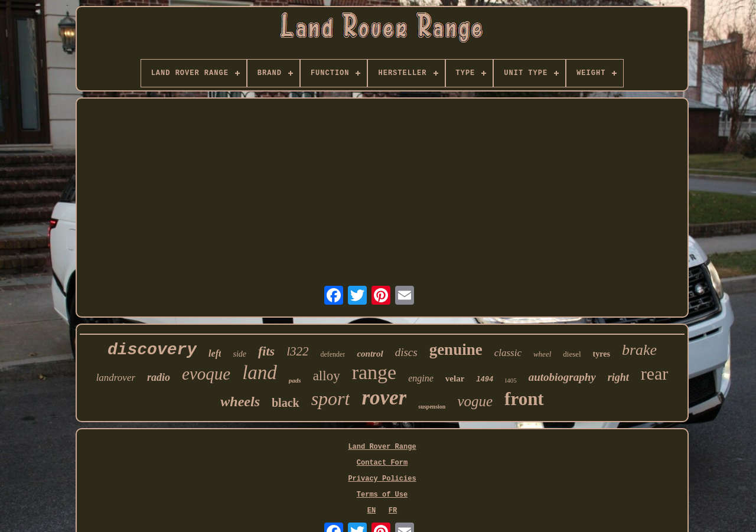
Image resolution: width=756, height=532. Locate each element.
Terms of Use (382, 495)
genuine (456, 350)
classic (508, 353)
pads (295, 380)
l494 (485, 380)
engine (421, 378)
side (239, 354)
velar (455, 378)
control (370, 354)
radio (159, 377)
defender (333, 354)
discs (406, 352)
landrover (116, 378)
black (286, 403)
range (374, 372)
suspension (432, 407)
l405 (511, 380)
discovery (152, 350)
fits (266, 351)
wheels (240, 402)
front (524, 399)
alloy (327, 376)
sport (331, 399)
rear (655, 373)
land (260, 373)
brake (639, 350)
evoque (206, 374)
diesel (572, 354)
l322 (297, 351)
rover (384, 398)
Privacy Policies (382, 479)
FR (393, 511)
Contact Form (382, 463)
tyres (602, 354)
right (618, 377)
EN (372, 511)
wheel (542, 354)
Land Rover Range (382, 447)
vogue (475, 401)
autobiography (562, 377)
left (215, 353)
